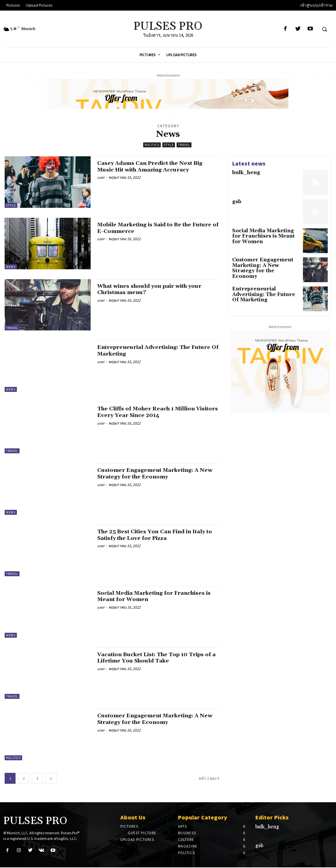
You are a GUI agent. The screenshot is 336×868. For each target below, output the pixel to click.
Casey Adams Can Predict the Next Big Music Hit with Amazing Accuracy (158, 166)
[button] (324, 29)
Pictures (129, 826)
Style (169, 145)
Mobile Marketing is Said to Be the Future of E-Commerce (152, 228)
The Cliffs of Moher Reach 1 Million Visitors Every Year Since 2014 (153, 412)
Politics (152, 145)
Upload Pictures (137, 840)
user (101, 177)
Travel (184, 145)
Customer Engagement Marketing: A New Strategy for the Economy (155, 473)
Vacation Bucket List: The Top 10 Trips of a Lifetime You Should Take (155, 658)
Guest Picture (142, 833)
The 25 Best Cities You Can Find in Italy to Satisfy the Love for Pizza (152, 535)
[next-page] (51, 778)
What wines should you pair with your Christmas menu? (150, 289)
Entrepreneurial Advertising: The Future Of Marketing (151, 350)
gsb (236, 203)
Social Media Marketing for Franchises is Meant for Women (148, 596)
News (11, 267)
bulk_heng (243, 173)
